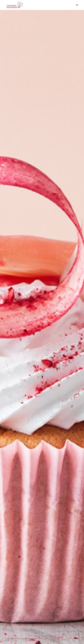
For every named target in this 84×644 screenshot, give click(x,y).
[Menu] (77, 5)
